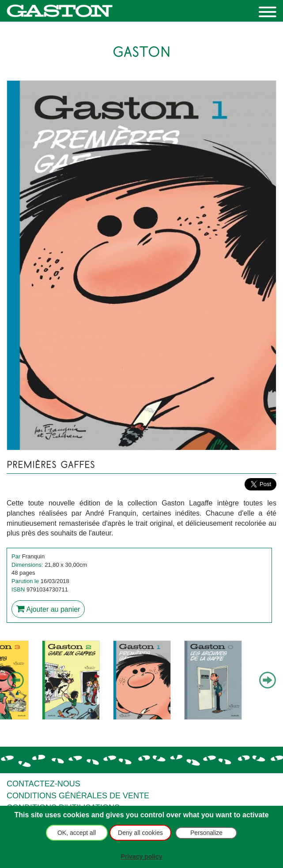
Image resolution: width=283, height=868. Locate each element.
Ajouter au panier (48, 609)
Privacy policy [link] (141, 857)
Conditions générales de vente (78, 796)
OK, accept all (77, 833)
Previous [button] (15, 681)
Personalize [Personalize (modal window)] (206, 833)
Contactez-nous (43, 784)
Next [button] (268, 681)
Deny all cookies (140, 833)
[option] (71, 680)
